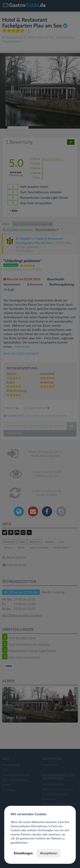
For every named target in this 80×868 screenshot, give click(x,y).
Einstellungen (23, 853)
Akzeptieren (48, 853)
